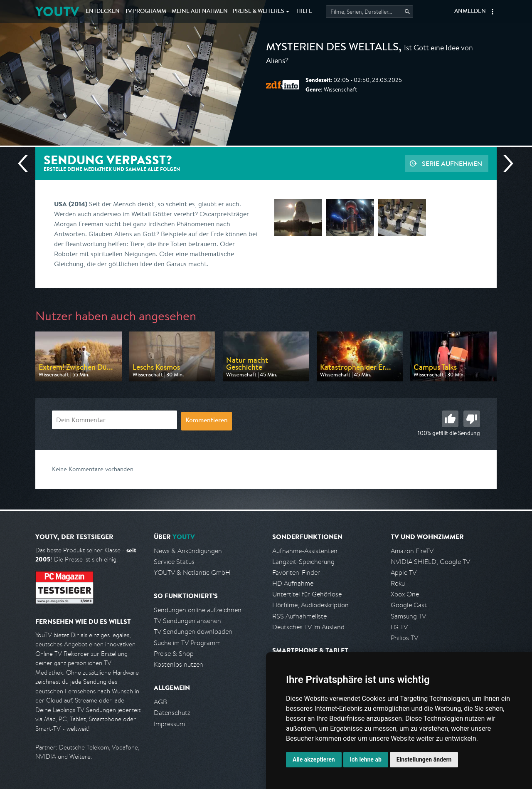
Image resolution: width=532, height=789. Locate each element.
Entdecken (103, 12)
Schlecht (472, 419)
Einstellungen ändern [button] (424, 759)
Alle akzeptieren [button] (314, 759)
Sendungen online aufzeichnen (198, 610)
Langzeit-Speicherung (303, 562)
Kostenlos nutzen (179, 664)
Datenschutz (172, 713)
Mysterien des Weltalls (332, 48)
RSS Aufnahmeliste (299, 616)
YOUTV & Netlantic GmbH (192, 573)
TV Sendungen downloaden (193, 632)
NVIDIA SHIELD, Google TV (430, 562)
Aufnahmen (200, 12)
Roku (398, 583)
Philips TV (404, 638)
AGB (160, 702)
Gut (450, 419)
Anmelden (470, 12)
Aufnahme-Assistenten (305, 551)
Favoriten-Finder (296, 573)
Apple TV (404, 573)
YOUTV (57, 11)
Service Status (174, 562)
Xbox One (405, 594)
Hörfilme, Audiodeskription (310, 605)
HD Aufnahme (293, 583)
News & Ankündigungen (188, 551)
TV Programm (146, 12)
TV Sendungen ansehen (187, 621)
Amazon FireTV (412, 551)
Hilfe (304, 12)
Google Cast (409, 605)
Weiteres (259, 12)
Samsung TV (408, 616)
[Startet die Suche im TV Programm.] (369, 12)
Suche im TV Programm (187, 643)
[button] (493, 12)
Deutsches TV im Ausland (308, 627)
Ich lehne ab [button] (366, 759)
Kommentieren (207, 421)
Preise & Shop (174, 654)
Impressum (169, 724)
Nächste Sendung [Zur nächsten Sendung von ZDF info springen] (505, 163)
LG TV (399, 627)
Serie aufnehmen (452, 163)
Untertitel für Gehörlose (307, 594)
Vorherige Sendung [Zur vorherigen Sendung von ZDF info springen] (26, 163)
